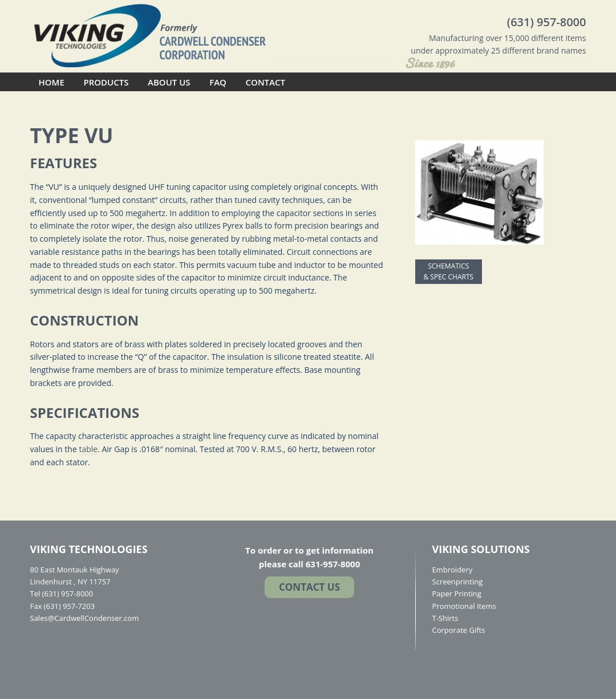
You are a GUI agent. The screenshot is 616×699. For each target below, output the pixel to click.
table (88, 449)
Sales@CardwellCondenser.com (85, 618)
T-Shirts (445, 618)
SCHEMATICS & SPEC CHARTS (449, 272)
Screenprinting (458, 582)
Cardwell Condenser (150, 35)
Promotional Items (464, 606)
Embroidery (453, 570)
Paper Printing (457, 594)
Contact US (309, 587)
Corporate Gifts (459, 630)
